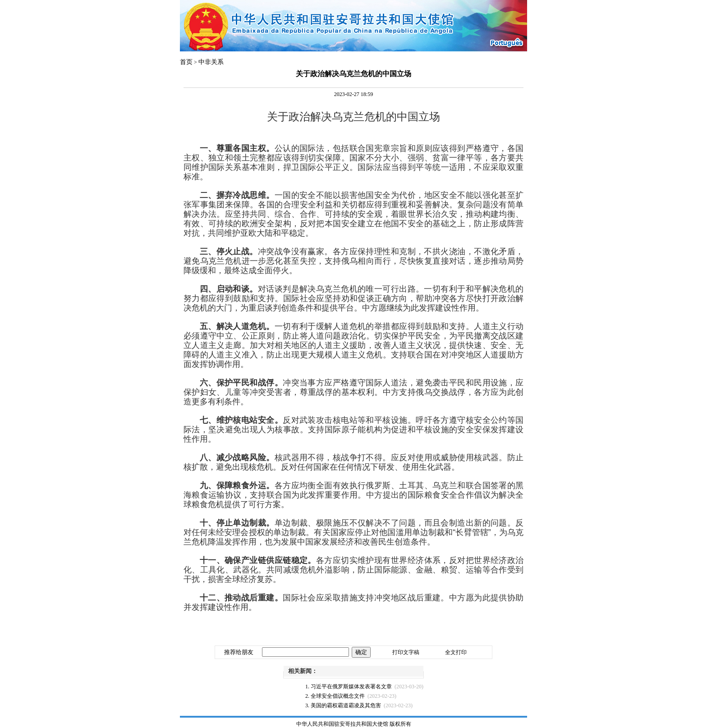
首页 (186, 62)
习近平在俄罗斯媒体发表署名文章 (351, 687)
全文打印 (456, 652)
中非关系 (211, 62)
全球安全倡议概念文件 (338, 696)
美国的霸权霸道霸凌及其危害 (346, 705)
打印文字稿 (406, 652)
